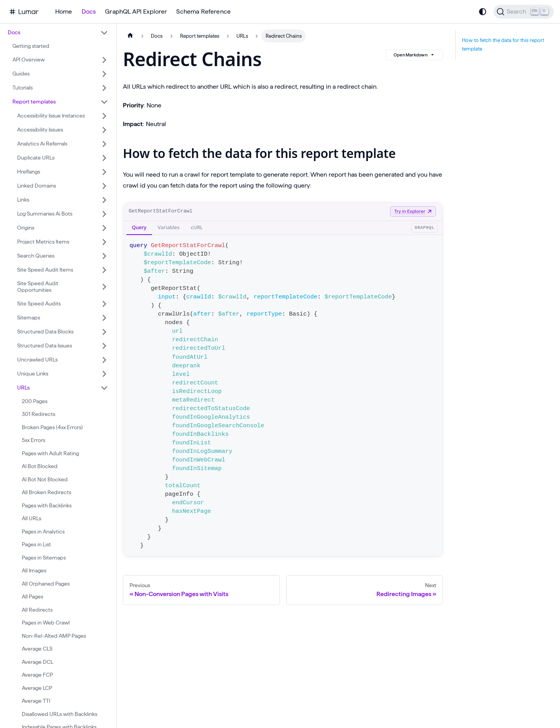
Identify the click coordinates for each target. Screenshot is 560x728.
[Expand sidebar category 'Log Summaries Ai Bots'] (104, 214)
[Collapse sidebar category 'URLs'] (104, 388)
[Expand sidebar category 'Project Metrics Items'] (104, 242)
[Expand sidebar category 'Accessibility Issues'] (104, 130)
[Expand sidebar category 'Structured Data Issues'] (104, 346)
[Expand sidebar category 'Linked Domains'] (104, 186)
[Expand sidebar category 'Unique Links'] (104, 374)
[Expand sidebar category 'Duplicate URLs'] (104, 158)
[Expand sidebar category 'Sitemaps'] (104, 318)
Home (64, 11)
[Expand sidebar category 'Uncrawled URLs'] (104, 360)
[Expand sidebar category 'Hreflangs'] (104, 172)
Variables (169, 227)
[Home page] (130, 36)
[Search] (524, 12)
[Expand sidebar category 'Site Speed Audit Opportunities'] (104, 287)
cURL (197, 227)
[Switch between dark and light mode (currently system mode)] (483, 12)
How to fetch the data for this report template (503, 44)
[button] (58, 33)
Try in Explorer (413, 211)
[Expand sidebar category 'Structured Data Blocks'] (104, 332)
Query (139, 227)
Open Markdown (414, 55)
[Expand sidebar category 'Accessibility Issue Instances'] (104, 116)
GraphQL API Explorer (136, 11)
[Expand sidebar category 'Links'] (104, 200)
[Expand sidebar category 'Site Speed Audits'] (104, 304)
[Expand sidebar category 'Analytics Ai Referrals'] (104, 144)
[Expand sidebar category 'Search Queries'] (104, 256)
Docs (89, 11)
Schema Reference (203, 11)
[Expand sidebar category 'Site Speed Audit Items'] (104, 270)
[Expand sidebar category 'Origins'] (104, 228)
